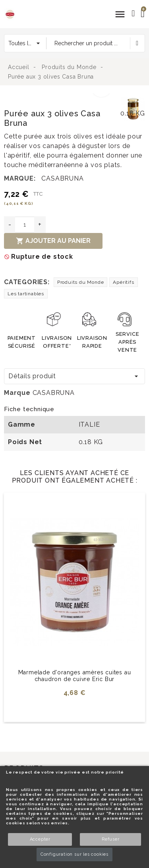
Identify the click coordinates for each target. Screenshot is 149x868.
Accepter (40, 839)
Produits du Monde (81, 282)
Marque (17, 393)
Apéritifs (123, 282)
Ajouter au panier (53, 241)
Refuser (111, 839)
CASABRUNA (62, 178)
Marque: (20, 178)
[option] (61, 98)
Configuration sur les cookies (74, 854)
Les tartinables (26, 294)
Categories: (27, 282)
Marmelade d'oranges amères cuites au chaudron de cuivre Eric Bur (75, 676)
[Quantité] (25, 225)
